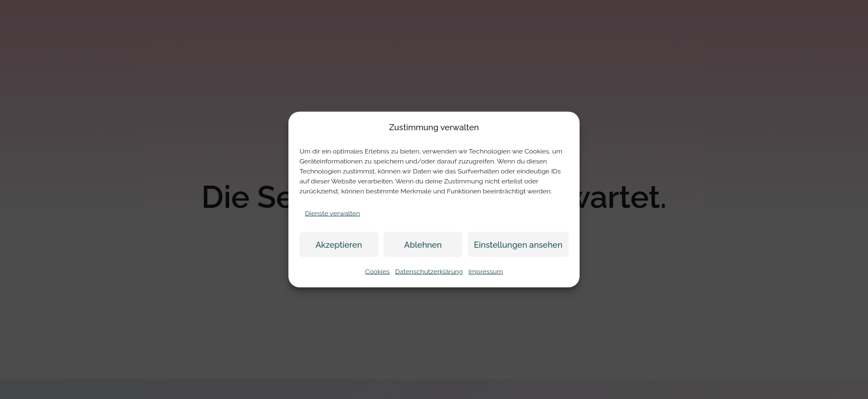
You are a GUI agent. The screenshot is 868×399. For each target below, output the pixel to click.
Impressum (485, 272)
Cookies (377, 272)
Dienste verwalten (333, 213)
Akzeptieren (339, 244)
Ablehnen (423, 244)
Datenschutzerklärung (429, 272)
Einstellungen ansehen (518, 244)
